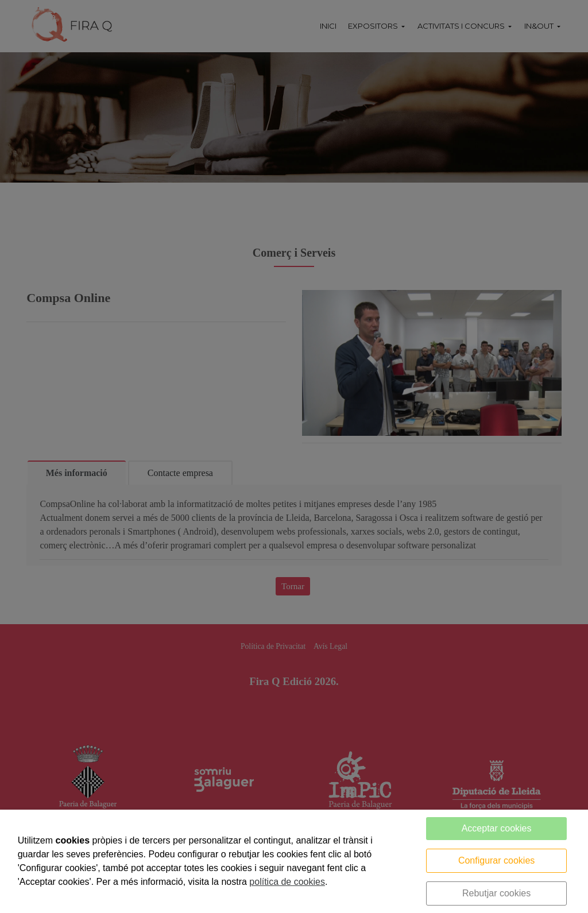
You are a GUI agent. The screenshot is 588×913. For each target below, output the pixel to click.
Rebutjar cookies (496, 893)
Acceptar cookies (497, 828)
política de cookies (287, 882)
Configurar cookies (496, 860)
